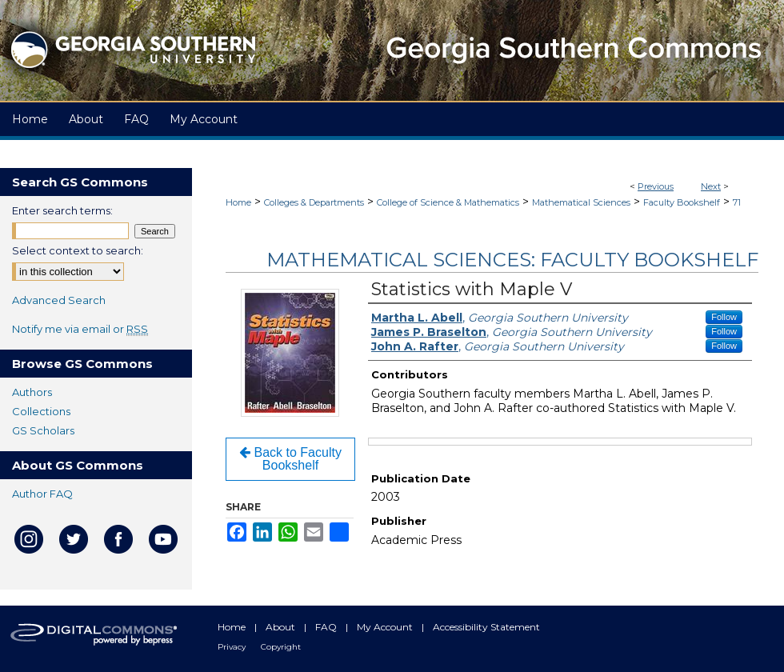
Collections (41, 411)
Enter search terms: (62, 210)
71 (737, 202)
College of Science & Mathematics (448, 202)
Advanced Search (59, 300)
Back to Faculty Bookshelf (290, 459)
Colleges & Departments (314, 202)
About (282, 627)
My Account (386, 627)
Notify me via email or (80, 329)
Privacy (233, 647)
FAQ (327, 627)
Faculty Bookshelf (682, 202)
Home (238, 202)
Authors (32, 392)
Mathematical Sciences (581, 202)
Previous (656, 186)
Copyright (281, 647)
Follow (724, 317)
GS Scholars (43, 430)
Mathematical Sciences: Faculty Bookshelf (512, 260)
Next (711, 186)
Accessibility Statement (486, 627)
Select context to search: (78, 250)
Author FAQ (42, 494)
